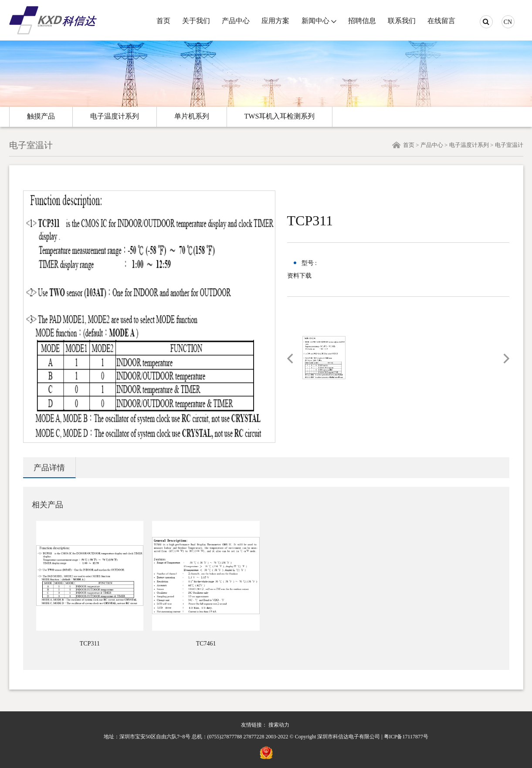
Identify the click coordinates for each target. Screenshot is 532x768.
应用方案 (275, 21)
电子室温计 (509, 145)
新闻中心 (315, 21)
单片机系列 (192, 116)
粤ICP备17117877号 (406, 737)
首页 (163, 21)
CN (508, 22)
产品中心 (236, 21)
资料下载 (299, 276)
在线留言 (441, 21)
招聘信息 (362, 21)
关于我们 (196, 21)
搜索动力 (279, 725)
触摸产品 (41, 116)
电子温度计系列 (115, 116)
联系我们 (402, 21)
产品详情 (49, 468)
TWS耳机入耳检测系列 (280, 116)
